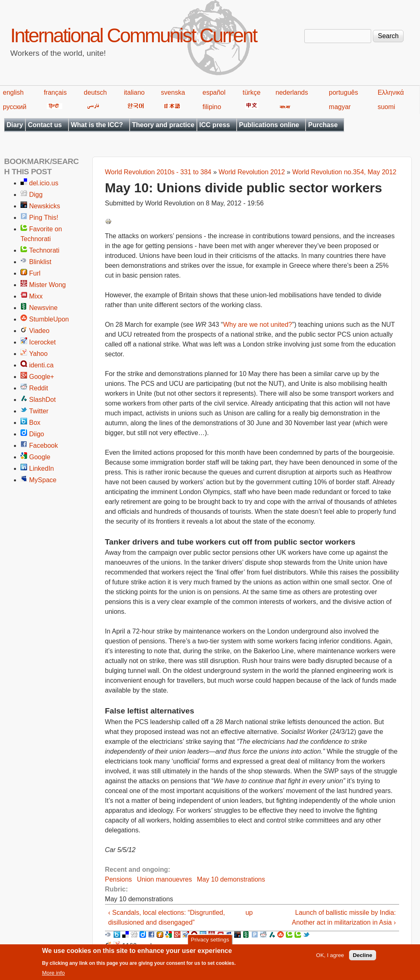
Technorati (44, 250)
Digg (36, 195)
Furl (35, 273)
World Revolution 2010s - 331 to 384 (158, 172)
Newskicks (45, 206)
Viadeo (39, 331)
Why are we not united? (258, 325)
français (55, 92)
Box (35, 423)
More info (53, 976)
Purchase (323, 125)
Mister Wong (48, 285)
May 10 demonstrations (231, 879)
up (249, 913)
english (13, 92)
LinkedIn (42, 468)
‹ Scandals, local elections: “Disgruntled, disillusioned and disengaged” (167, 917)
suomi (387, 107)
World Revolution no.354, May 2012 (344, 172)
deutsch (95, 92)
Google (40, 457)
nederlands (292, 92)
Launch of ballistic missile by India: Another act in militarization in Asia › (344, 917)
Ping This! (44, 218)
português (344, 92)
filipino (212, 107)
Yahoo (38, 354)
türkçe (251, 92)
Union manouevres (164, 879)
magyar (340, 107)
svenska (173, 92)
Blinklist (40, 262)
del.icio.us (44, 183)
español (214, 92)
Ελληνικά (391, 92)
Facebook (43, 446)
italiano (134, 92)
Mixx (36, 296)
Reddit (39, 388)
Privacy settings (210, 943)
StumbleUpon (49, 319)
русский (15, 107)
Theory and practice (163, 125)
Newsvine (43, 308)
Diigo (37, 434)
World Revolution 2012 (252, 172)
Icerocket (42, 342)
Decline (362, 958)
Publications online (269, 125)
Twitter (39, 411)
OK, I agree (330, 958)
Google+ (42, 377)
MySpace (43, 480)
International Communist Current (134, 35)
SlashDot (42, 400)
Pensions (119, 879)
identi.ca (41, 365)
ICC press (215, 125)
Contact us (45, 125)
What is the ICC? (97, 125)
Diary (15, 125)
